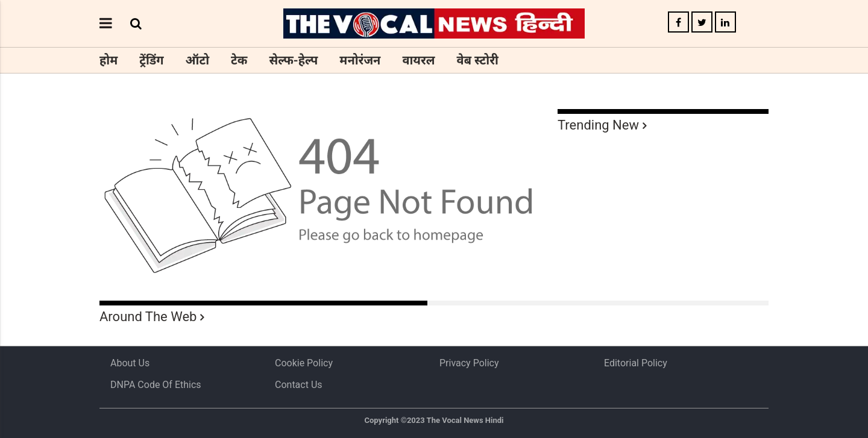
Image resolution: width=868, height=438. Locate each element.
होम (108, 60)
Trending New (598, 125)
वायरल (418, 60)
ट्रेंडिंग (151, 60)
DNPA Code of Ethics (156, 385)
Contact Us (299, 385)
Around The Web (148, 317)
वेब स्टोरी (478, 60)
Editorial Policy (636, 363)
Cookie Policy (304, 363)
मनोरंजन (360, 60)
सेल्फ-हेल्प (293, 60)
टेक (239, 60)
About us (130, 363)
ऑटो (198, 60)
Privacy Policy (469, 363)
